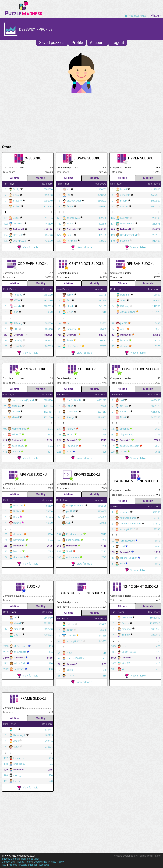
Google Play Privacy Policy (49, 862)
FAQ (4, 865)
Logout (118, 43)
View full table (28, 247)
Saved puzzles (52, 43)
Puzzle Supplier (28, 865)
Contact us (8, 862)
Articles (13, 865)
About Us (44, 865)
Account (97, 43)
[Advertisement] (81, 118)
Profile (77, 43)
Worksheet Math (30, 859)
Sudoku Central (10, 859)
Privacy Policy (24, 862)
